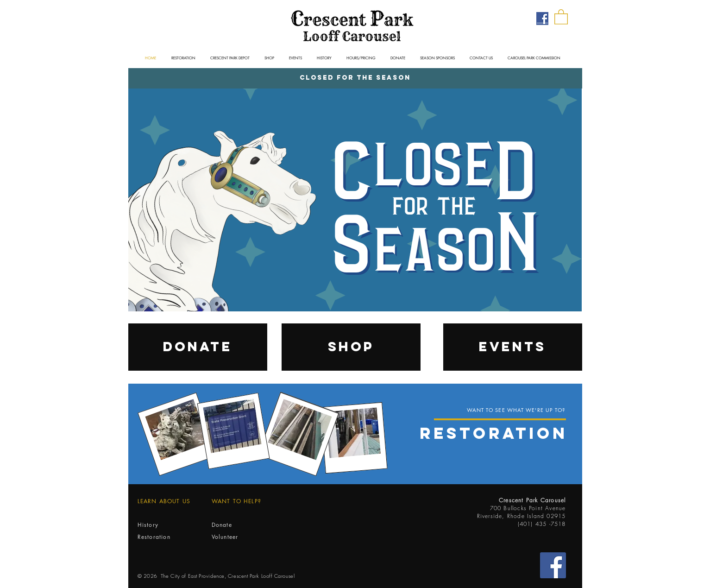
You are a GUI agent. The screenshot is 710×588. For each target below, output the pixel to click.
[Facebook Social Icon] (553, 565)
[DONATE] (198, 347)
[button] (561, 16)
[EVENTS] (513, 347)
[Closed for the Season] (355, 78)
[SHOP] (351, 347)
